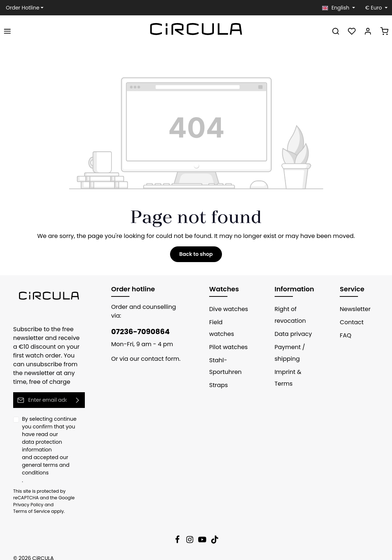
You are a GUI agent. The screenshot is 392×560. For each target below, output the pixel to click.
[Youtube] (203, 534)
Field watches (227, 322)
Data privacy (291, 334)
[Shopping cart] (384, 31)
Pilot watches (226, 335)
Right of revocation (288, 315)
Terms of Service (68, 497)
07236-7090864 (137, 323)
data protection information (52, 442)
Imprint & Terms (286, 378)
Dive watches (227, 309)
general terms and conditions (43, 461)
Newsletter (354, 309)
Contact (350, 322)
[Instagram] (191, 534)
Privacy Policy (27, 497)
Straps (218, 373)
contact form (155, 350)
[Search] (336, 31)
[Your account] (368, 31)
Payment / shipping (288, 353)
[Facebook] (178, 534)
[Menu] (7, 31)
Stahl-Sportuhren (224, 354)
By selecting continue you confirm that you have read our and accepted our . (53, 446)
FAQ (346, 335)
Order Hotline (21, 8)
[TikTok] (215, 534)
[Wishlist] (352, 31)
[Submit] (78, 400)
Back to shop (196, 254)
